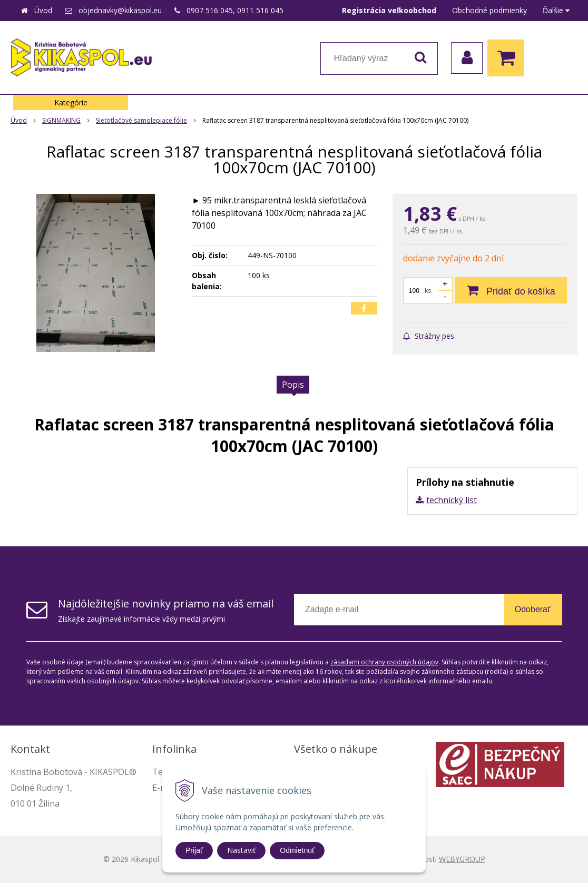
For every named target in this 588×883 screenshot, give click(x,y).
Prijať (194, 850)
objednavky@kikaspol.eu (120, 10)
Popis (293, 385)
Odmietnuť (297, 850)
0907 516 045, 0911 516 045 (235, 10)
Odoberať (533, 609)
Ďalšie (556, 10)
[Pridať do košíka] (511, 290)
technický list (452, 500)
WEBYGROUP (462, 859)
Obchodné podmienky (489, 10)
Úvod (43, 10)
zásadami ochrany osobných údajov (384, 662)
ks (428, 291)
